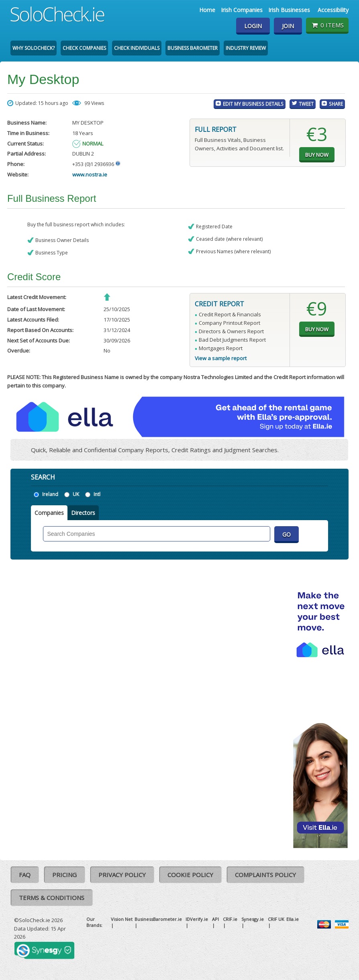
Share (336, 104)
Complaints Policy (265, 875)
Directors (83, 513)
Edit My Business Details (253, 104)
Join (288, 26)
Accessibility (333, 10)
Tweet (306, 104)
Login (253, 26)
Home (207, 10)
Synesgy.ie (253, 919)
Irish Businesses (289, 10)
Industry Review (246, 48)
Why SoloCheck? (34, 48)
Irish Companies (242, 10)
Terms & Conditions (52, 898)
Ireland (50, 494)
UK (76, 494)
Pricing (64, 875)
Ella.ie (293, 919)
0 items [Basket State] (327, 25)
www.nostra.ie (90, 174)
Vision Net (122, 919)
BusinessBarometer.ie (158, 919)
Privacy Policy (122, 875)
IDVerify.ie (197, 919)
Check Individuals (137, 48)
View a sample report (221, 358)
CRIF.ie (230, 919)
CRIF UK (276, 919)
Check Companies (84, 48)
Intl (97, 494)
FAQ (25, 875)
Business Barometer (193, 48)
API (215, 919)
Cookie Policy (190, 875)
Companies (49, 513)
